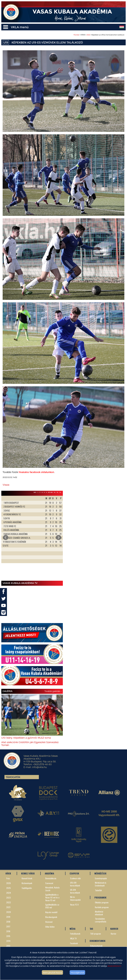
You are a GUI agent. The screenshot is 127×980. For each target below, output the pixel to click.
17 (40, 492)
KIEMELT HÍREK (28, 873)
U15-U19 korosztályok (75, 884)
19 (38, 492)
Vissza (6, 485)
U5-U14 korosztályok (75, 891)
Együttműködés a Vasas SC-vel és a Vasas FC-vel (52, 897)
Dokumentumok (96, 946)
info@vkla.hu (39, 767)
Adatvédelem (114, 966)
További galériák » (53, 691)
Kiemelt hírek (27, 878)
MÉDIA (73, 929)
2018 (8, 922)
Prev (6, 538)
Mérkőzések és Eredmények (101, 884)
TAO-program (95, 934)
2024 (9, 893)
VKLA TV (73, 938)
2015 (8, 936)
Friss (8, 878)
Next (59, 538)
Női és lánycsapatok (75, 898)
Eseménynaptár (101, 878)
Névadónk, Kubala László (52, 889)
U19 (6, 42)
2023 (9, 898)
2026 (9, 883)
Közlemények (27, 883)
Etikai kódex (50, 927)
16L (57, 492)
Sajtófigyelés (27, 888)
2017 (8, 926)
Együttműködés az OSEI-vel (52, 906)
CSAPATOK (74, 873)
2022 (88, 35)
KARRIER (114, 929)
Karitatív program (102, 907)
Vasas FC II (74, 905)
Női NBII (50, 492)
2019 (8, 917)
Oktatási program (102, 902)
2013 (8, 946)
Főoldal (76, 35)
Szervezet (49, 883)
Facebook (74, 943)
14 (46, 492)
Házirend (49, 922)
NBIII (35, 492)
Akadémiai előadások (99, 913)
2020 (9, 912)
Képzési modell (51, 912)
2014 (8, 941)
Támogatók (13, 777)
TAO (91, 929)
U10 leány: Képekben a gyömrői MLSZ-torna (26, 738)
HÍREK (8, 873)
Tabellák (98, 890)
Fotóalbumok (75, 934)
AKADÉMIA (49, 873)
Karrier (114, 934)
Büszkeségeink (51, 917)
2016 (8, 931)
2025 (9, 888)
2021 (8, 907)
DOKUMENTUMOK (97, 941)
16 (42, 492)
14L (60, 492)
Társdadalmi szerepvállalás (101, 920)
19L (55, 492)
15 (44, 492)
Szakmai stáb (75, 878)
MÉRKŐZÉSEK (100, 873)
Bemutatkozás (51, 878)
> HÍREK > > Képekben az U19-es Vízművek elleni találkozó (99, 35)
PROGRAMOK (100, 897)
